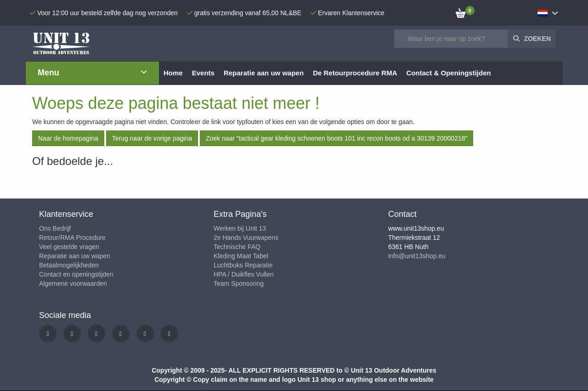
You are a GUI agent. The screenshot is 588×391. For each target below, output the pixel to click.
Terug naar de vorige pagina (152, 138)
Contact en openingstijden (76, 274)
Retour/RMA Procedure (72, 238)
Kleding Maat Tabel (241, 256)
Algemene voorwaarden (73, 283)
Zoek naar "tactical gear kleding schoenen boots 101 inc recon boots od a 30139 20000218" (337, 138)
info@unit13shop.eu (417, 256)
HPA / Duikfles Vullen (244, 274)
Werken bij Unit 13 (240, 228)
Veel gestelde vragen (69, 247)
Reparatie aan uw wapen (75, 256)
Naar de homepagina (68, 138)
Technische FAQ (237, 247)
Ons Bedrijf (55, 228)
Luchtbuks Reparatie (243, 265)
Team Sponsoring (239, 283)
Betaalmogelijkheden (69, 265)
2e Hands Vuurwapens (246, 238)
